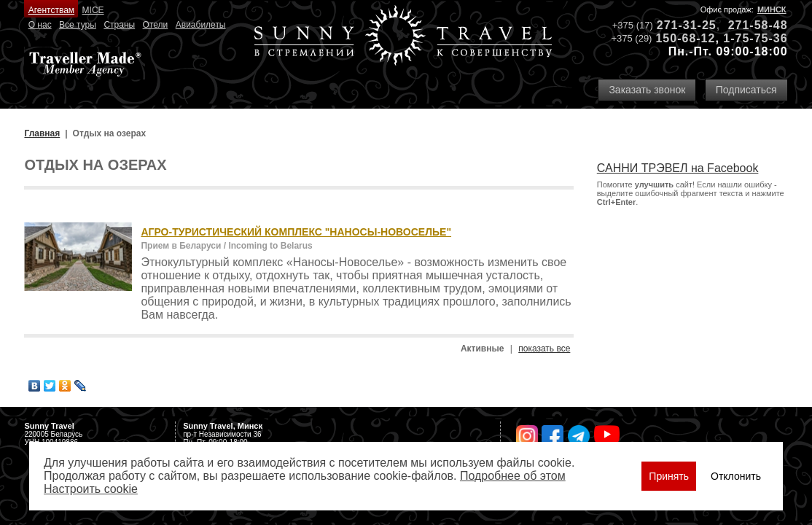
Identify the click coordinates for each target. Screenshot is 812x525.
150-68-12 (685, 38)
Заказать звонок (647, 90)
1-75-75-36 (755, 38)
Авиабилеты (201, 25)
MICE (93, 10)
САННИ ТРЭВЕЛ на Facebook (678, 168)
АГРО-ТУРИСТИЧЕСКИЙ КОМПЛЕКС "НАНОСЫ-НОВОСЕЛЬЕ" (296, 232)
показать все (544, 349)
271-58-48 (758, 25)
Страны (119, 25)
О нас (40, 25)
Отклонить (736, 476)
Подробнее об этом (513, 476)
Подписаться (746, 90)
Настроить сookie (91, 489)
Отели (156, 25)
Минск (772, 9)
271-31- (679, 25)
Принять (669, 476)
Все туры (78, 25)
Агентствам (51, 10)
